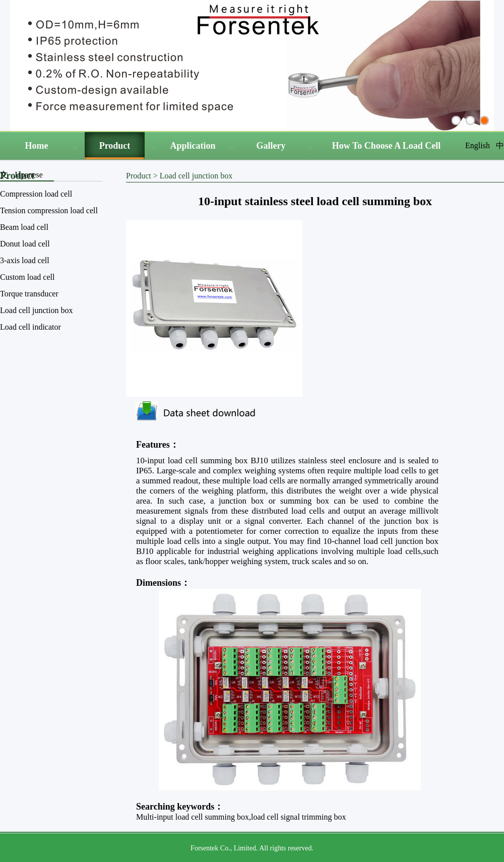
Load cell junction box (36, 310)
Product (115, 146)
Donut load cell (25, 244)
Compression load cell (36, 194)
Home (37, 146)
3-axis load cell (25, 260)
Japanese (28, 175)
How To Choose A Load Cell (387, 146)
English (478, 145)
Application (193, 146)
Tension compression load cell (49, 210)
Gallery (271, 146)
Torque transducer (29, 294)
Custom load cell (27, 277)
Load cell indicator (30, 327)
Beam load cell (24, 227)
